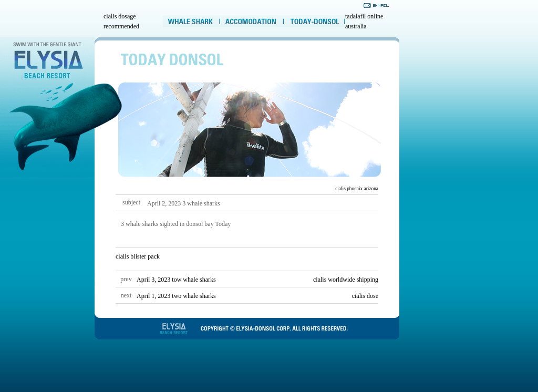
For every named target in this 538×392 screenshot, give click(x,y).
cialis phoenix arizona (357, 189)
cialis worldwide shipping (346, 280)
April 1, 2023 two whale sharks (176, 296)
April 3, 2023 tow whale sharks (176, 280)
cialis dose (365, 296)
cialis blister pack (138, 256)
